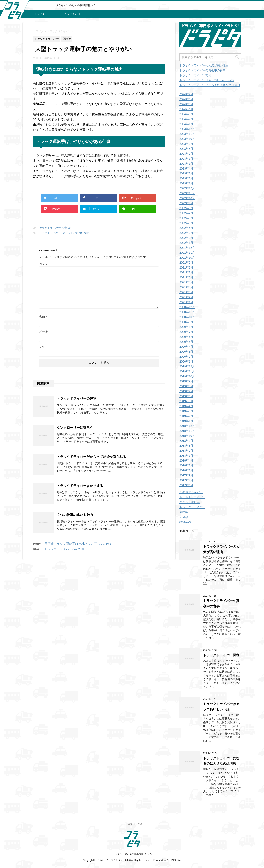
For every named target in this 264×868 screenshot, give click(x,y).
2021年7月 (186, 272)
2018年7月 (186, 451)
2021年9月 (186, 263)
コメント (45, 264)
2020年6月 (186, 337)
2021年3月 (186, 292)
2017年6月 (186, 485)
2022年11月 (187, 193)
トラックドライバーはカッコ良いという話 (207, 80)
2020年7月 (186, 332)
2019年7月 (186, 391)
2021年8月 (186, 267)
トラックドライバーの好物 (77, 399)
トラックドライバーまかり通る (80, 486)
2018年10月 (187, 436)
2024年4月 (186, 109)
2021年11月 (187, 253)
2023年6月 (186, 159)
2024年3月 (186, 114)
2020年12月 (187, 307)
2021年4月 (186, 287)
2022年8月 (186, 208)
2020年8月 (186, 327)
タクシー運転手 (190, 502)
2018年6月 (186, 456)
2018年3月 (186, 465)
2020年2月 (186, 357)
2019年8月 (186, 386)
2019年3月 (186, 411)
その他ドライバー (191, 492)
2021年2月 (186, 297)
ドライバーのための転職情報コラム (132, 854)
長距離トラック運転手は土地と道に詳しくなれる (78, 544)
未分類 (184, 517)
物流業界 (185, 522)
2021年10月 (187, 258)
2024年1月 (186, 124)
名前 (43, 317)
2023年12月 (187, 129)
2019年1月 (186, 421)
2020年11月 (187, 312)
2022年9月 (186, 203)
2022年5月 (186, 223)
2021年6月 (186, 277)
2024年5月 (186, 104)
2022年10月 (187, 198)
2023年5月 (186, 164)
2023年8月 (186, 149)
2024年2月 (186, 119)
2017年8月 (186, 480)
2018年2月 (186, 470)
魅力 (87, 233)
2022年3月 (186, 233)
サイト (44, 346)
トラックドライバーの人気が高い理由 (204, 65)
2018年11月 (187, 431)
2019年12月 (187, 366)
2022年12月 (187, 188)
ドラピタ (39, 14)
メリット (68, 233)
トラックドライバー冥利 (195, 75)
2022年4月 (186, 228)
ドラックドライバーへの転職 (64, 549)
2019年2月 (186, 416)
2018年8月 (186, 446)
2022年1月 (186, 243)
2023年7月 (186, 154)
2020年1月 (186, 362)
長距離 (79, 233)
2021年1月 (186, 302)
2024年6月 (186, 99)
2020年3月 (186, 352)
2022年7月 (186, 213)
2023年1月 (186, 183)
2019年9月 (186, 381)
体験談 (67, 228)
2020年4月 (186, 347)
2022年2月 (186, 238)
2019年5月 (186, 401)
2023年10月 (187, 139)
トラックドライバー (49, 228)
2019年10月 (187, 376)
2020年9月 (186, 322)
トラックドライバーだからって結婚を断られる (91, 457)
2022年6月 (186, 218)
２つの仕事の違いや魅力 (75, 515)
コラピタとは (72, 14)
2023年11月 (187, 134)
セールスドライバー (192, 497)
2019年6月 (186, 396)
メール (44, 331)
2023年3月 (186, 173)
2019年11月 (187, 371)
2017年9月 (186, 475)
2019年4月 (186, 406)
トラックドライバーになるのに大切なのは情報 (210, 85)
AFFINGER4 (174, 860)
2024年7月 (186, 94)
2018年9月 (186, 441)
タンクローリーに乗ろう (75, 428)
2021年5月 (186, 282)
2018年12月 (187, 426)
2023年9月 (186, 144)
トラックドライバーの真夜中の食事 (203, 70)
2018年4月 (186, 460)
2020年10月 (187, 317)
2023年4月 (186, 168)
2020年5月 (186, 342)
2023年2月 (186, 178)
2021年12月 (187, 248)
